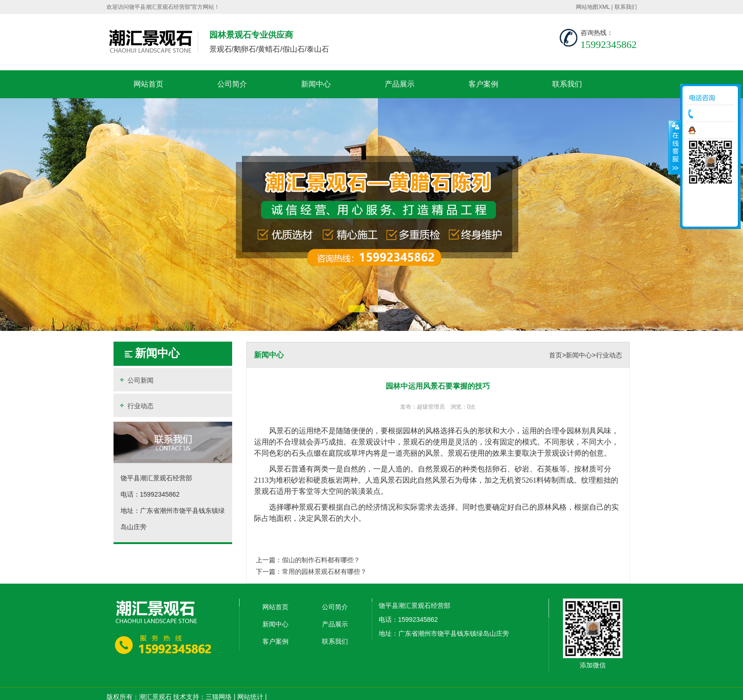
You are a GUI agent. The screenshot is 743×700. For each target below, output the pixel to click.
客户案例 (483, 84)
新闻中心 (316, 84)
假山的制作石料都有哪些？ (321, 560)
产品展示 (400, 84)
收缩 (675, 147)
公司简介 (232, 84)
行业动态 (136, 406)
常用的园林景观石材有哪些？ (324, 572)
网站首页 (148, 84)
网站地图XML (593, 7)
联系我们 (626, 7)
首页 (556, 355)
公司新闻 (136, 380)
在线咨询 (713, 130)
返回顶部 (710, 216)
